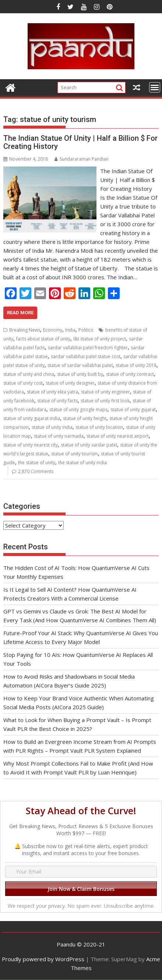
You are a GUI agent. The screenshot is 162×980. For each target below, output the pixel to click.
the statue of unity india (82, 463)
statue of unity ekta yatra (52, 392)
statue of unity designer (70, 383)
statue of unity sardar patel (89, 445)
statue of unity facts (57, 401)
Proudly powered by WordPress (43, 959)
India (70, 330)
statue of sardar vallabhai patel (80, 365)
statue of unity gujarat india (32, 418)
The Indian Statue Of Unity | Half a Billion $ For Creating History (80, 142)
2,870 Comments (36, 471)
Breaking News (25, 330)
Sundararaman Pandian (82, 159)
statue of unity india (52, 427)
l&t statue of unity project (100, 339)
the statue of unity (37, 463)
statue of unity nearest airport (118, 436)
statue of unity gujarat (133, 409)
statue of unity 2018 (136, 365)
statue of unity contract (130, 374)
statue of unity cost (23, 383)
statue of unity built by (80, 374)
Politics (86, 330)
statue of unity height (85, 418)
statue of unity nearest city (31, 445)
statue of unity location (99, 427)
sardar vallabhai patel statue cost (86, 356)
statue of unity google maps (78, 409)
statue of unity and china (29, 374)
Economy (53, 330)
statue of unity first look (105, 401)
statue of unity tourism (75, 454)
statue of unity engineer (105, 392)
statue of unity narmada (59, 436)
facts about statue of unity (43, 339)
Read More (20, 313)
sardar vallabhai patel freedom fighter (88, 348)
